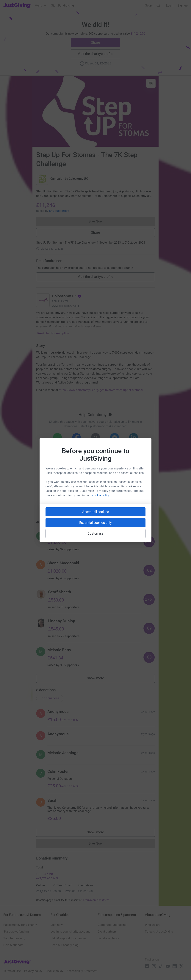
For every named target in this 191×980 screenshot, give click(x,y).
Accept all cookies (96, 512)
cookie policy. (101, 495)
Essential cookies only (95, 523)
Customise (96, 533)
